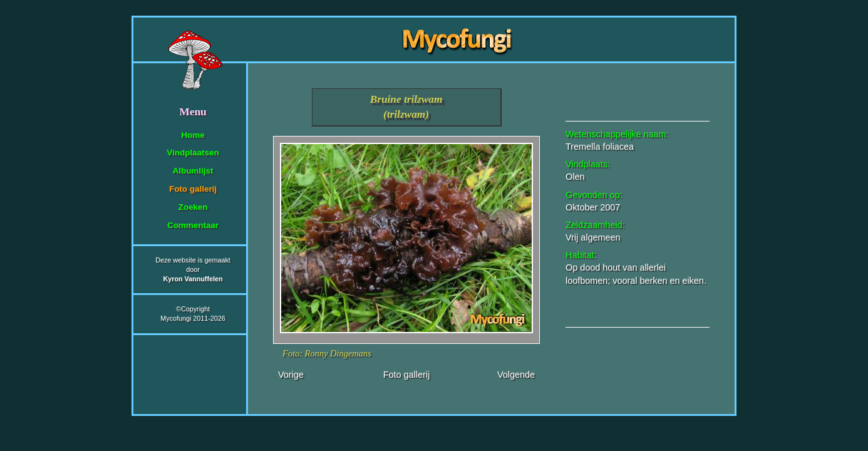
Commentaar (193, 225)
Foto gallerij (193, 189)
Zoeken (193, 207)
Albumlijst (193, 171)
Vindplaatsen (193, 153)
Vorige (291, 375)
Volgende (516, 375)
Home (193, 135)
